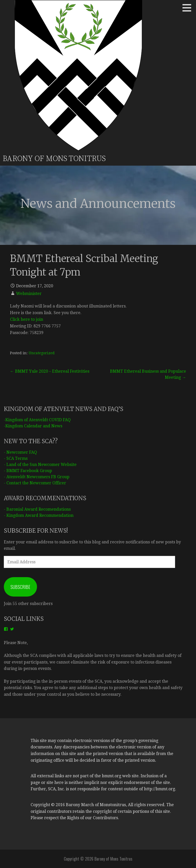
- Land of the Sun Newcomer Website (40, 465)
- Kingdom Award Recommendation (39, 515)
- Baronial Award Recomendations (37, 509)
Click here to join (27, 319)
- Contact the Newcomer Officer (35, 483)
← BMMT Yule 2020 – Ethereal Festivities (50, 371)
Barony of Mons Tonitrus (54, 159)
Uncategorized (42, 353)
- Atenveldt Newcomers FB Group (37, 477)
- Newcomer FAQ (20, 452)
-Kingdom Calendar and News (33, 426)
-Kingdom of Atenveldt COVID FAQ (37, 420)
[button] (189, 8)
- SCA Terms (16, 458)
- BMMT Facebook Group (28, 471)
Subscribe (20, 587)
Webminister (29, 294)
